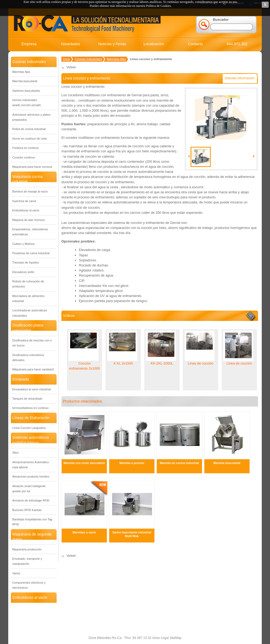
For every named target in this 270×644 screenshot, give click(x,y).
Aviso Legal (160, 638)
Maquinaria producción (27, 549)
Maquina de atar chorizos (28, 220)
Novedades (71, 44)
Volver (71, 67)
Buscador (221, 20)
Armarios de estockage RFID (31, 500)
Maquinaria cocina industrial (27, 179)
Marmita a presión (132, 463)
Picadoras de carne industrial (31, 253)
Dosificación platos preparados (28, 328)
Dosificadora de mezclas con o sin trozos (32, 343)
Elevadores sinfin (23, 272)
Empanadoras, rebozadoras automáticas (30, 232)
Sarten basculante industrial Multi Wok (132, 534)
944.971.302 (237, 44)
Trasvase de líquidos (26, 262)
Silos (15, 453)
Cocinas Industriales (29, 62)
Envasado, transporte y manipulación (27, 561)
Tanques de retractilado (27, 399)
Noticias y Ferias (112, 44)
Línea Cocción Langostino (29, 428)
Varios (16, 573)
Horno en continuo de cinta (29, 139)
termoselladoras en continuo (30, 408)
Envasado (21, 379)
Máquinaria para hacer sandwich (33, 369)
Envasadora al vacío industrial (31, 389)
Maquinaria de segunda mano (32, 537)
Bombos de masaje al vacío (30, 191)
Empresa (29, 44)
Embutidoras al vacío (26, 210)
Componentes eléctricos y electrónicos (29, 585)
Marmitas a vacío (84, 532)
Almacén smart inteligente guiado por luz (29, 489)
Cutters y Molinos (23, 244)
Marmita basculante (25, 81)
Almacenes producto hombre (31, 476)
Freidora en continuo (26, 148)
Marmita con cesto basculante (84, 463)
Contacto (195, 44)
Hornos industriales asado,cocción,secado (27, 103)
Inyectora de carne (24, 201)
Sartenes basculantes (26, 91)
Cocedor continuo (24, 157)
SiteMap (175, 638)
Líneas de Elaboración (31, 418)
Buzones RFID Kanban (27, 510)
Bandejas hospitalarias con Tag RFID (32, 522)
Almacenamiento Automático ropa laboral (31, 465)
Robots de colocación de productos (28, 284)
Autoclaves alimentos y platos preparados (31, 117)
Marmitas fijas (21, 72)
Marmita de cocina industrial (179, 463)
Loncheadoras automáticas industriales (30, 313)
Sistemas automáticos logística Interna (31, 440)
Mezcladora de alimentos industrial (28, 298)
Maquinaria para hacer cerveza (32, 167)
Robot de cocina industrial (29, 129)
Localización (154, 44)
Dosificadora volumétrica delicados (28, 357)
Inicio (67, 59)
